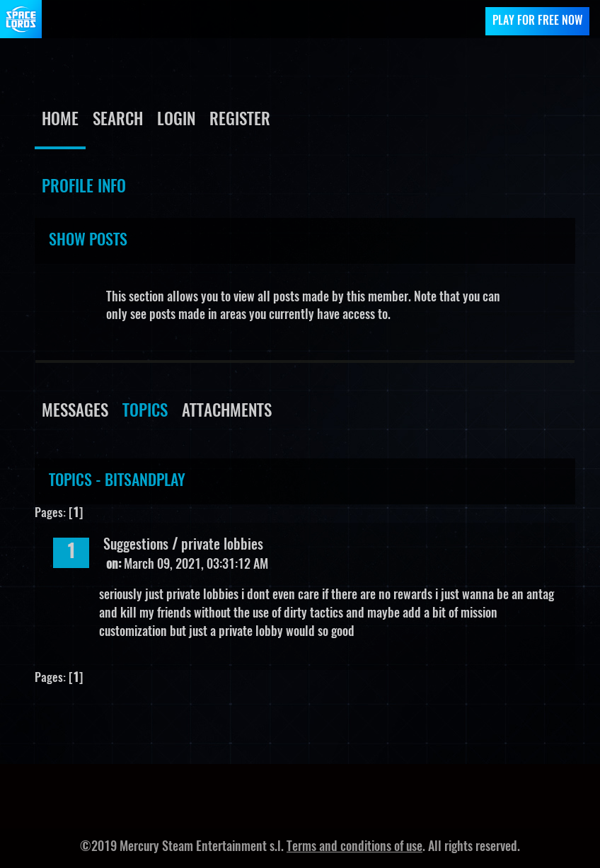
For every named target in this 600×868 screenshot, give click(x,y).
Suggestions (136, 545)
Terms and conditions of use (354, 847)
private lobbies (222, 545)
